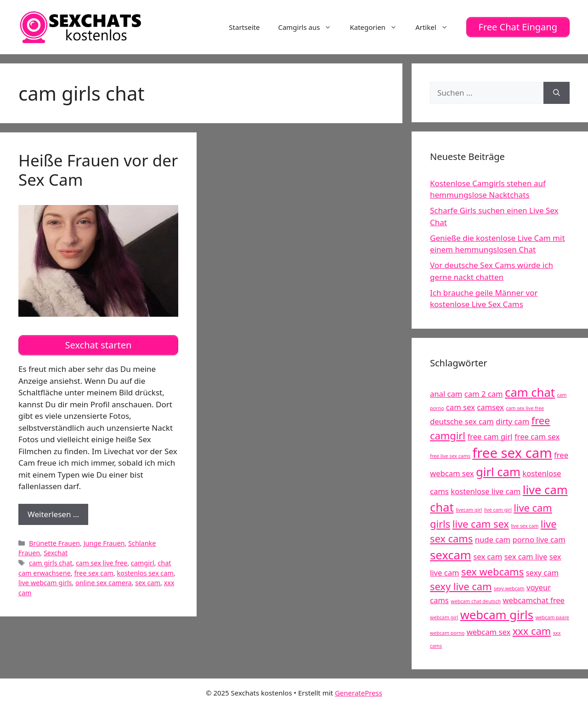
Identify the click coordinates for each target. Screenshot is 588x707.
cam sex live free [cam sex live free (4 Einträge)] (525, 408)
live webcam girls (45, 583)
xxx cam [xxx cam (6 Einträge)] (532, 631)
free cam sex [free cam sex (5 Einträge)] (537, 436)
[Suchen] (557, 93)
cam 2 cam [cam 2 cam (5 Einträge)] (484, 394)
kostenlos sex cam (145, 573)
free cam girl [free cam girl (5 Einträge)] (490, 436)
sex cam (148, 583)
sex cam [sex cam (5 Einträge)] (488, 556)
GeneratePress (359, 693)
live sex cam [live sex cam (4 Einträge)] (525, 526)
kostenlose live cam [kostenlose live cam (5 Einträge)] (486, 491)
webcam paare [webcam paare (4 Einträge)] (552, 617)
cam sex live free (102, 563)
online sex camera (104, 583)
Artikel (436, 27)
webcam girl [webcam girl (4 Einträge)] (444, 617)
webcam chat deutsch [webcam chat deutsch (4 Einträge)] (476, 601)
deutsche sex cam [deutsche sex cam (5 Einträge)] (462, 421)
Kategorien (378, 27)
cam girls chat (51, 563)
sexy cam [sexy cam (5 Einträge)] (542, 573)
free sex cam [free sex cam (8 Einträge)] (512, 453)
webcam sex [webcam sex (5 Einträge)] (489, 632)
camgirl (143, 563)
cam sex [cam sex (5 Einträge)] (461, 407)
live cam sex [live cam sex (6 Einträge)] (481, 524)
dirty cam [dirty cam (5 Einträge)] (512, 421)
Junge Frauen (104, 543)
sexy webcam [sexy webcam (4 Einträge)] (509, 588)
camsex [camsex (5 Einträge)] (490, 407)
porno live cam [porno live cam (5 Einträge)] (539, 539)
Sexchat (56, 553)
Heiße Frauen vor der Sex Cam (98, 170)
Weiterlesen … (58, 516)
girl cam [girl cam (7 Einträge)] (498, 472)
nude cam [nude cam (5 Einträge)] (493, 539)
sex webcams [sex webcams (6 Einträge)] (492, 572)
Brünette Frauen (54, 543)
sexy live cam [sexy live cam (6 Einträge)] (461, 586)
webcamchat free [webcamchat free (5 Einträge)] (534, 600)
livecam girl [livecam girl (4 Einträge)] (469, 510)
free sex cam (93, 573)
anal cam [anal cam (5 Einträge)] (446, 394)
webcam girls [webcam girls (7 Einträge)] (497, 615)
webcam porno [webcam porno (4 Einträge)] (447, 633)
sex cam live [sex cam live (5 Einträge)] (526, 556)
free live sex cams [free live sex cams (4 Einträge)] (450, 456)
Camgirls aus (309, 27)
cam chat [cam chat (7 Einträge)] (530, 392)
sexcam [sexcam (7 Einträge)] (451, 555)
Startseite (244, 27)
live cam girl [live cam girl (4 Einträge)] (498, 510)
